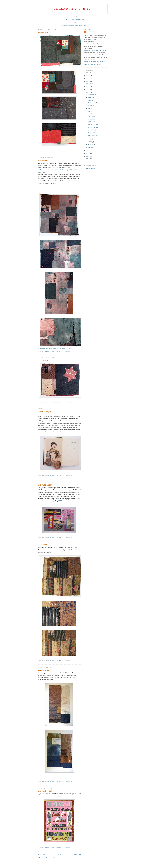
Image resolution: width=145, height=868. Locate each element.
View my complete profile (93, 65)
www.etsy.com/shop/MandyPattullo (95, 61)
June (90, 111)
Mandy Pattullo (92, 32)
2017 (88, 81)
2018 (88, 78)
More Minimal (43, 670)
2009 (88, 159)
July (89, 108)
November (91, 97)
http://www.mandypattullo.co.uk (75, 19)
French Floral (43, 545)
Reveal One (43, 160)
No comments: (68, 151)
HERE (55, 494)
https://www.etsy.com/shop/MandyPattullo (75, 25)
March (90, 142)
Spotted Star (43, 361)
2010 (88, 156)
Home (60, 854)
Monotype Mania (45, 485)
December (91, 95)
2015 (88, 87)
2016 (88, 84)
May (89, 114)
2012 (88, 151)
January (91, 147)
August (90, 106)
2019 (88, 76)
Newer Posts (42, 854)
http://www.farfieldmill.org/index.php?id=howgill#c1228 (57, 170)
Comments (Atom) (52, 858)
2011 (88, 153)
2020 (88, 73)
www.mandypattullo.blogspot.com (94, 50)
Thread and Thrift (73, 9)
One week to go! (45, 791)
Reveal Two (43, 32)
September (91, 103)
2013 (88, 92)
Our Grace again (45, 411)
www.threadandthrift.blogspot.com (95, 44)
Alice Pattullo (91, 168)
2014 (88, 89)
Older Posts (77, 854)
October (91, 100)
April (89, 139)
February (91, 145)
